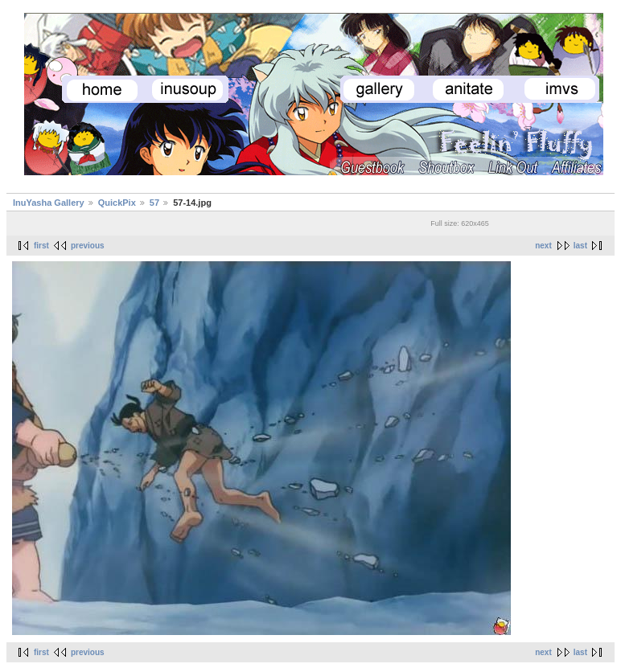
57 (154, 203)
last (580, 246)
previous (88, 246)
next (543, 246)
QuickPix (117, 203)
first (41, 246)
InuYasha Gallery (49, 203)
